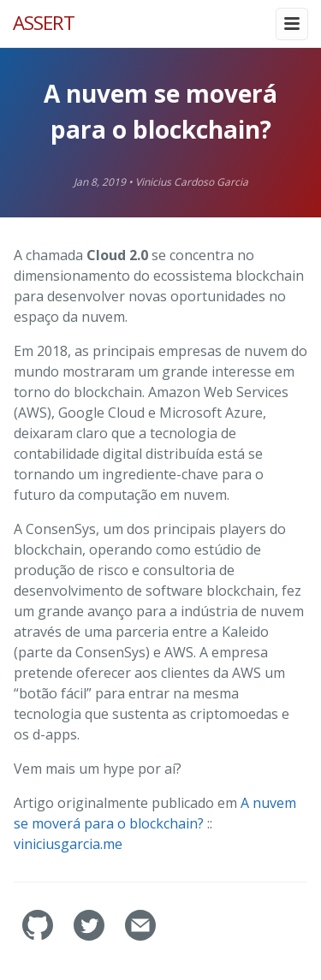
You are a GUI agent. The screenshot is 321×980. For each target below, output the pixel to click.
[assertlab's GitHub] (39, 936)
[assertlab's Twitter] (91, 936)
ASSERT (44, 23)
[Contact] (140, 936)
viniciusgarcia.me (68, 844)
